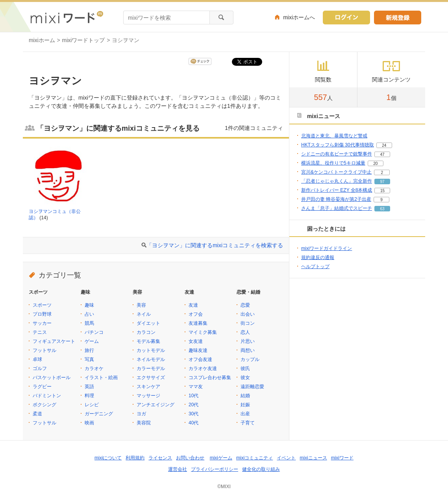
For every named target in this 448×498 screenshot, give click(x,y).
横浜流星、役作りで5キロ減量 (333, 163)
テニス (40, 332)
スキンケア (148, 387)
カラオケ (94, 368)
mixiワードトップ (84, 40)
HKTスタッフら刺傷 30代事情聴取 (338, 145)
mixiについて (108, 458)
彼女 (245, 378)
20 (375, 164)
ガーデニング (99, 414)
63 (382, 209)
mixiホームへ (299, 17)
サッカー (42, 323)
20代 (193, 405)
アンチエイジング (156, 405)
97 (382, 182)
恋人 (245, 332)
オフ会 (196, 314)
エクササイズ (151, 378)
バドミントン (47, 396)
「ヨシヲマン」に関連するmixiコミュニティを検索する (215, 245)
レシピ (92, 405)
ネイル (144, 314)
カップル (250, 359)
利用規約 (135, 458)
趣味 (89, 305)
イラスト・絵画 (101, 378)
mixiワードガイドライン (327, 248)
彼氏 (245, 368)
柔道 (37, 414)
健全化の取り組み (261, 469)
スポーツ (42, 305)
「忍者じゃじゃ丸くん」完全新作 (337, 181)
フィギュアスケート (54, 341)
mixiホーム (42, 40)
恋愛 (245, 305)
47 (382, 155)
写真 (89, 359)
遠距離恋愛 (252, 387)
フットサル (44, 350)
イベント (286, 458)
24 (384, 145)
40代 (193, 423)
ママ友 (196, 387)
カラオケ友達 (203, 368)
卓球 (37, 359)
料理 (89, 396)
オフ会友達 (200, 359)
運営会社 (178, 469)
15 (382, 191)
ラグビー (42, 387)
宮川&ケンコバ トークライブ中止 (336, 172)
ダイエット (148, 323)
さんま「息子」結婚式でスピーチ (337, 208)
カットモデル (151, 350)
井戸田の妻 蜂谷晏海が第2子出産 (336, 199)
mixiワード (342, 458)
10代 (193, 396)
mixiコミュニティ (255, 458)
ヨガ (141, 414)
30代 (193, 414)
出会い (248, 314)
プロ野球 (42, 314)
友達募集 (198, 323)
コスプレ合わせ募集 (210, 378)
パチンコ (94, 332)
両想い (248, 350)
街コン (248, 323)
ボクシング (44, 405)
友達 (193, 305)
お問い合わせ (190, 458)
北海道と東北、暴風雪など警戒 (334, 136)
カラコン (146, 332)
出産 (245, 414)
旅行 (89, 350)
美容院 (144, 423)
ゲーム (92, 341)
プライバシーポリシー (215, 469)
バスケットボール (52, 378)
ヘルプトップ (315, 267)
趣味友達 (198, 350)
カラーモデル (151, 368)
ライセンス (160, 458)
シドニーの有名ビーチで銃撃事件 (337, 154)
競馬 (89, 323)
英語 (89, 387)
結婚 (245, 396)
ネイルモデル (151, 359)
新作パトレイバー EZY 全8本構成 (337, 190)
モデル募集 (148, 341)
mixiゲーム (221, 458)
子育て (248, 423)
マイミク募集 (203, 332)
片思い (248, 341)
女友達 (196, 341)
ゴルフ (40, 368)
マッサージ (148, 396)
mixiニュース (313, 458)
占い (89, 314)
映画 (89, 423)
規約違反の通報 (318, 257)
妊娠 (245, 405)
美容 (141, 305)
